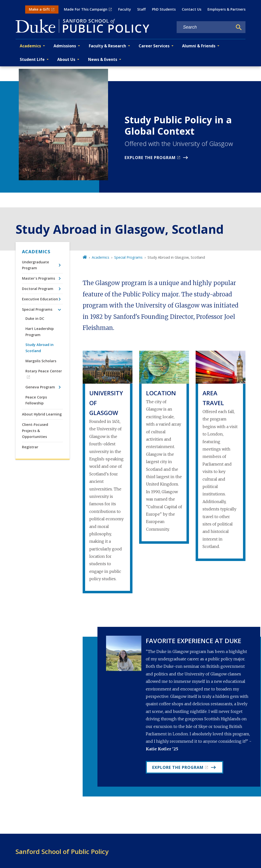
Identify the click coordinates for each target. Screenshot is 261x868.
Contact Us (192, 9)
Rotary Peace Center (44, 371)
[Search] (239, 27)
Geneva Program (40, 387)
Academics (36, 252)
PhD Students (164, 9)
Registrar (30, 447)
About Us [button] (66, 59)
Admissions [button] (65, 46)
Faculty (125, 9)
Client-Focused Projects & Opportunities (35, 431)
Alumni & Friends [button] (199, 46)
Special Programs (37, 309)
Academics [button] (30, 46)
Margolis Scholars (41, 361)
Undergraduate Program (36, 265)
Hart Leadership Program (40, 332)
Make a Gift (39, 9)
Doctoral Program (38, 289)
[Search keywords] (205, 27)
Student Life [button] (32, 59)
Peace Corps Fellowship (36, 400)
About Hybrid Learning (42, 414)
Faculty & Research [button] (107, 46)
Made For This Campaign (86, 9)
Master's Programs (38, 278)
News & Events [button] (103, 59)
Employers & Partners (226, 9)
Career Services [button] (154, 46)
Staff (141, 9)
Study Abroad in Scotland (39, 348)
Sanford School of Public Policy (62, 851)
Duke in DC (35, 318)
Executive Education (40, 299)
